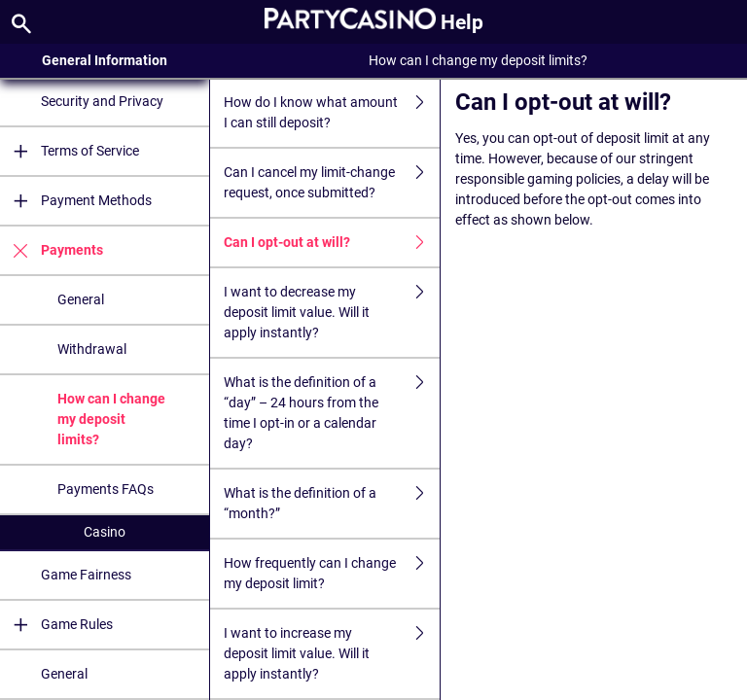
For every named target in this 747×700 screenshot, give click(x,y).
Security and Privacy (102, 101)
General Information (105, 60)
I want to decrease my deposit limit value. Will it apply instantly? (332, 313)
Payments (52, 250)
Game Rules (56, 625)
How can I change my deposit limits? (111, 419)
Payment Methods (76, 201)
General (81, 299)
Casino (105, 532)
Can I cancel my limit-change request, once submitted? (332, 183)
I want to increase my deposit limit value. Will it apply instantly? (332, 654)
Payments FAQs (106, 489)
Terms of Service (70, 151)
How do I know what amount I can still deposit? (332, 113)
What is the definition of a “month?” (332, 504)
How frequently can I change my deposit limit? (332, 574)
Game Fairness (86, 575)
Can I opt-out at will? (332, 243)
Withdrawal (92, 349)
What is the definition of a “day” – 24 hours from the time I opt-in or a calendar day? (332, 413)
